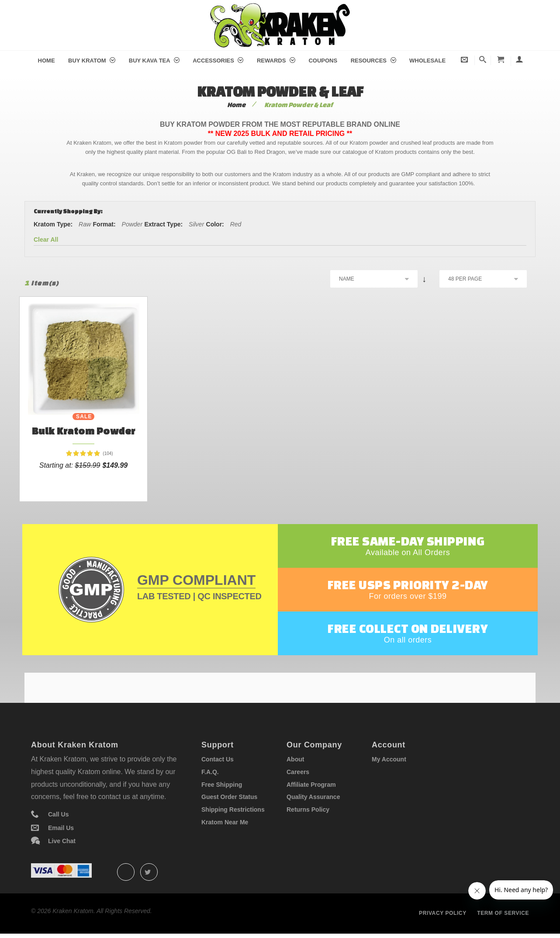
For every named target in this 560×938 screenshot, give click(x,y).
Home (47, 61)
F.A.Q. (210, 772)
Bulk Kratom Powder (84, 431)
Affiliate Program (311, 785)
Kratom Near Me (225, 822)
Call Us (58, 814)
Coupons (323, 61)
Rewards (276, 61)
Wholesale (427, 61)
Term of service (503, 913)
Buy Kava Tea (154, 61)
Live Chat (62, 841)
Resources (373, 61)
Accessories (218, 61)
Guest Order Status (229, 797)
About (295, 759)
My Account (389, 759)
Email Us (61, 828)
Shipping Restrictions (233, 809)
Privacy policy (443, 913)
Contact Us (218, 759)
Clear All (46, 240)
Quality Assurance (313, 797)
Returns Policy (308, 809)
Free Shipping (222, 785)
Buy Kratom (92, 61)
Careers (298, 772)
